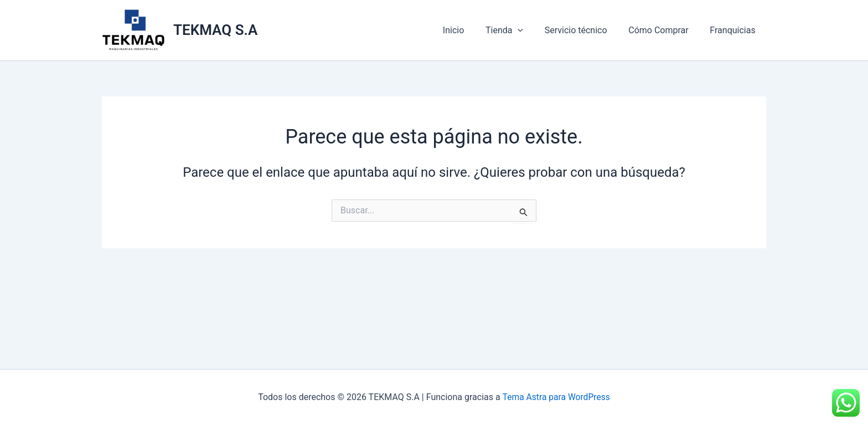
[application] (531, 30)
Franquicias (735, 30)
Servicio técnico (585, 30)
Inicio (470, 30)
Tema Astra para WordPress (556, 397)
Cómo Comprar (664, 30)
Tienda (517, 30)
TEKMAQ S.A (215, 30)
